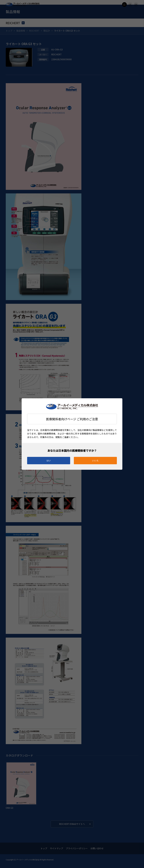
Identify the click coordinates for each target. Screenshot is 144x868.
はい (49, 460)
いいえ (95, 460)
